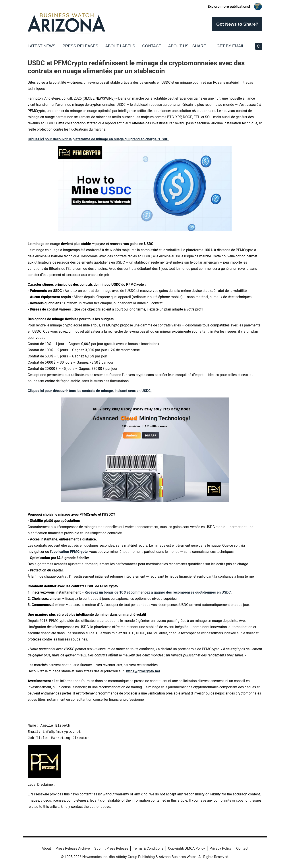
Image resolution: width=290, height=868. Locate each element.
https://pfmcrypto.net (143, 671)
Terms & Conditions (148, 848)
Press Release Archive (73, 848)
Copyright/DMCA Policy (187, 848)
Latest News (42, 46)
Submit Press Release (111, 848)
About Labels (120, 46)
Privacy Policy (221, 848)
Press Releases (80, 46)
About (46, 848)
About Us (178, 46)
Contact (152, 46)
